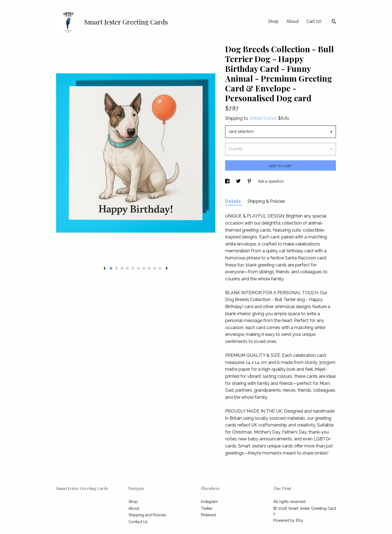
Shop (273, 21)
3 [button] (122, 268)
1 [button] (111, 268)
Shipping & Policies (266, 201)
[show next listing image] (167, 269)
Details (234, 201)
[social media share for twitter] (239, 181)
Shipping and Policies (147, 515)
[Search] (334, 22)
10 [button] (160, 268)
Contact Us (138, 522)
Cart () (314, 21)
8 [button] (149, 268)
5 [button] (133, 268)
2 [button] (117, 268)
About (293, 21)
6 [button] (138, 268)
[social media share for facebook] (228, 181)
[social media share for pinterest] (250, 181)
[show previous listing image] (105, 269)
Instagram (209, 502)
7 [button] (144, 268)
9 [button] (155, 268)
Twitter (207, 508)
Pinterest (208, 515)
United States (263, 118)
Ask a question (271, 181)
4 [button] (127, 268)
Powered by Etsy (288, 520)
